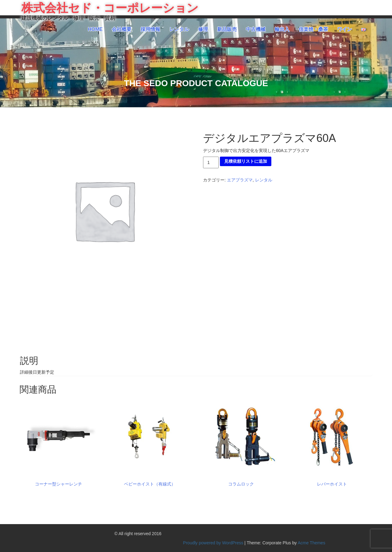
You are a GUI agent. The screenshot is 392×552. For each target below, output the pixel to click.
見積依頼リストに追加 (246, 161)
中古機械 (256, 29)
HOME (95, 29)
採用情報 (150, 29)
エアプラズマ (240, 180)
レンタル (179, 29)
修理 (203, 29)
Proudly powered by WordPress (337, 543)
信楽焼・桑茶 (313, 29)
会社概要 (122, 29)
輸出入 (282, 29)
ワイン (345, 29)
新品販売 (227, 29)
